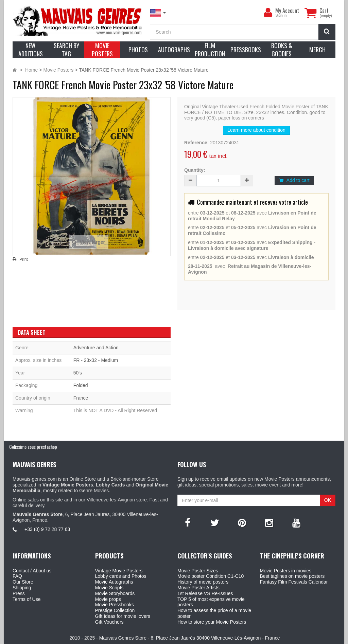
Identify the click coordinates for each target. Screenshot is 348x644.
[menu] (268, 13)
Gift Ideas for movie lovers (123, 616)
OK (328, 500)
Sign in (281, 15)
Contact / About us (32, 571)
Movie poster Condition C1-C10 (211, 576)
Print (24, 259)
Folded (81, 385)
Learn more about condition (256, 130)
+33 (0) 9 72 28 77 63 (47, 529)
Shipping (22, 588)
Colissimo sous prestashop (33, 447)
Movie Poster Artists (198, 588)
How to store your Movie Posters (212, 622)
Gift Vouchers (109, 622)
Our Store (23, 582)
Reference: (196, 143)
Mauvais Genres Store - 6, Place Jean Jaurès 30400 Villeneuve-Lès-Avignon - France (190, 638)
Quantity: (195, 170)
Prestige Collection (115, 610)
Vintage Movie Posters (119, 571)
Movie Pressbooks (115, 605)
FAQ (17, 576)
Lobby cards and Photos (121, 576)
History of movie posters (203, 582)
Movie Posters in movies (286, 571)
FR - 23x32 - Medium (96, 360)
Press (19, 593)
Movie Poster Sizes (198, 571)
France (81, 398)
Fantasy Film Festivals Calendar (294, 582)
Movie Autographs (114, 582)
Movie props (108, 599)
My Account (287, 11)
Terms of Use (27, 599)
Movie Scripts (109, 588)
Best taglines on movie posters (292, 576)
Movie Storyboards (115, 593)
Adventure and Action (96, 348)
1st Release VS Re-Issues (205, 593)
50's (78, 373)
